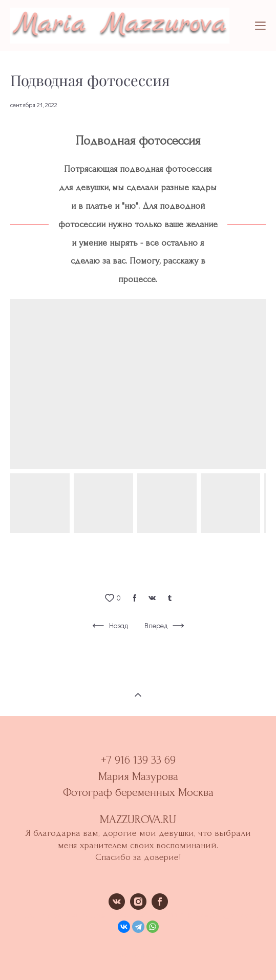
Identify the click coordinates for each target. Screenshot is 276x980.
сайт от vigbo (138, 956)
